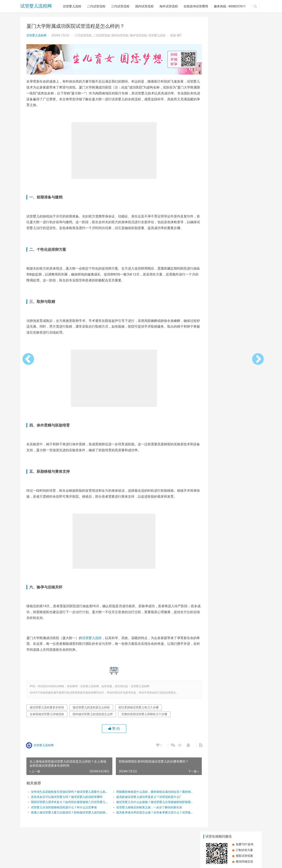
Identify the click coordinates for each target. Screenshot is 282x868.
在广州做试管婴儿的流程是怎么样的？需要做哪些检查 (244, 172)
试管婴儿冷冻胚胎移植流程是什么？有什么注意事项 (64, 811)
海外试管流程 (169, 6)
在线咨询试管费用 (196, 6)
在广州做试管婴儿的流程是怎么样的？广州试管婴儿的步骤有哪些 (244, 201)
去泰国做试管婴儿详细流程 (47, 718)
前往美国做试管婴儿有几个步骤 (139, 711)
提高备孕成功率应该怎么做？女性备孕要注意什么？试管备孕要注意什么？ (146, 816)
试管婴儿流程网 (36, 6)
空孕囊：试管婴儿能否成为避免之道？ (216, 113)
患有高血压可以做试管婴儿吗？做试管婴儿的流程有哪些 (67, 801)
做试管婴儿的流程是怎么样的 (91, 711)
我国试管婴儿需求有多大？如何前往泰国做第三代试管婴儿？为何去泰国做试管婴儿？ (67, 806)
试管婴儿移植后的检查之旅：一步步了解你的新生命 (143, 811)
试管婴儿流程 (72, 6)
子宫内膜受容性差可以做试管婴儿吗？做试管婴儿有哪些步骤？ (244, 84)
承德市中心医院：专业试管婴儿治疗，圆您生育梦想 (244, 143)
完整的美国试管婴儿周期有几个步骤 (144, 718)
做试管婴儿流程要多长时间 (47, 711)
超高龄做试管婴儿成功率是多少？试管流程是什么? (143, 801)
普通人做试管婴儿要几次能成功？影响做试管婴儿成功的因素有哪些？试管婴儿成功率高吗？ (67, 816)
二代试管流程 (96, 6)
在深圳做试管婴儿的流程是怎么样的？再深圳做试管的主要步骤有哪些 (216, 201)
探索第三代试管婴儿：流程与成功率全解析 (216, 143)
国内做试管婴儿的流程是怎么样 (93, 718)
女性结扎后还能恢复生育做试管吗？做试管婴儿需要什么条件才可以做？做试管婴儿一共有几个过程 (67, 796)
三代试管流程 (120, 6)
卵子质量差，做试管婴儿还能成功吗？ (216, 172)
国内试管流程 (144, 6)
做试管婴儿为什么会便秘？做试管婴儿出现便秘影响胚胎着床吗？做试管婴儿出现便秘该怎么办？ (146, 806)
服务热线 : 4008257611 (230, 6)
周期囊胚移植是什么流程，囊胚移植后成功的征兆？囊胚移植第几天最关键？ (146, 796)
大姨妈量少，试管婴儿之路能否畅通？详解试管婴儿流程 (244, 114)
